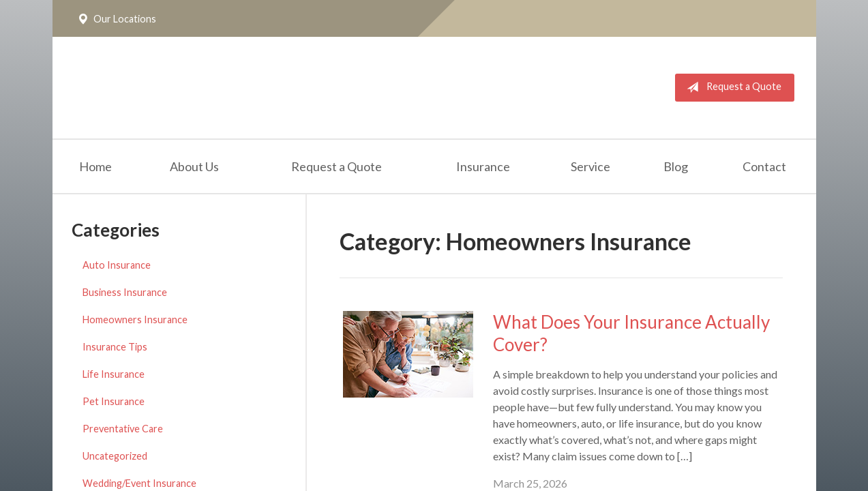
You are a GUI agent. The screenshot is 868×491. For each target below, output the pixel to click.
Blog (676, 166)
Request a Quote (731, 87)
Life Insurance (114, 374)
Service (590, 166)
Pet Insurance (114, 401)
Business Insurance (125, 292)
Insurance (483, 166)
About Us (194, 166)
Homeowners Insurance (135, 319)
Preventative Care (123, 429)
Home (95, 166)
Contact (764, 166)
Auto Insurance (117, 265)
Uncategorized (115, 456)
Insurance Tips (115, 347)
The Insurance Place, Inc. (245, 88)
